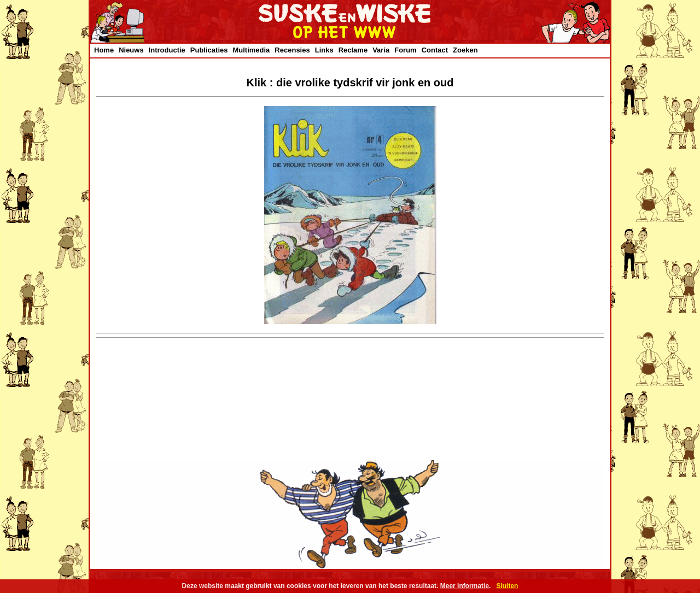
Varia (381, 50)
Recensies (292, 50)
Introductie (167, 50)
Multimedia (251, 50)
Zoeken (465, 50)
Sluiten (507, 586)
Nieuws (131, 50)
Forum (405, 50)
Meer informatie (465, 586)
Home (104, 50)
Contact (435, 50)
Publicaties (209, 50)
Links (324, 50)
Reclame (353, 50)
